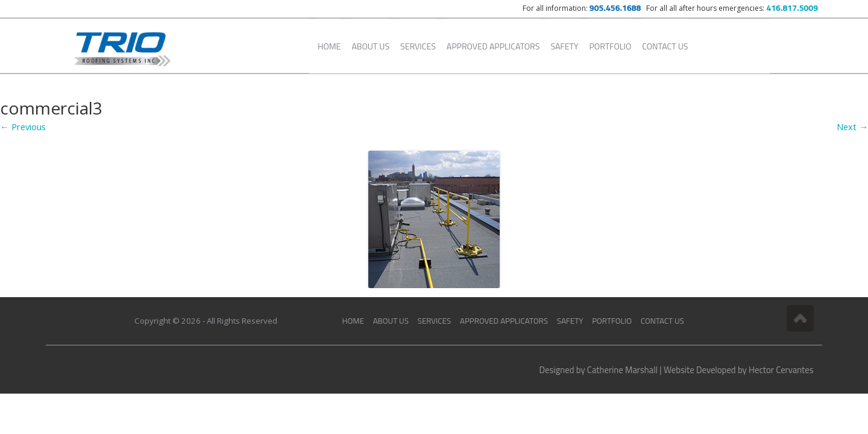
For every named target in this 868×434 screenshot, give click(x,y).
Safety (564, 46)
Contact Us (665, 46)
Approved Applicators (493, 46)
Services (418, 46)
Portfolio (611, 46)
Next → (852, 127)
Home (329, 46)
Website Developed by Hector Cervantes (739, 370)
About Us (370, 46)
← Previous (23, 127)
